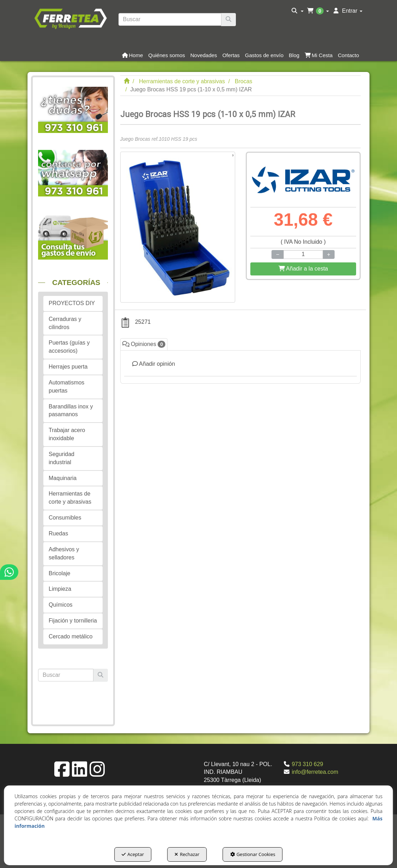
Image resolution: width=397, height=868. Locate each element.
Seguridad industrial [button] (62, 458)
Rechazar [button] (187, 854)
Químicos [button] (61, 605)
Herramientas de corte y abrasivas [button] (70, 498)
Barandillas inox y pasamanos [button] (71, 411)
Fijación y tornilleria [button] (73, 621)
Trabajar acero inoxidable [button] (67, 434)
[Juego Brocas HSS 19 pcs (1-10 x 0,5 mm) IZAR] (178, 227)
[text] (170, 19)
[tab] (241, 367)
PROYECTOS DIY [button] (72, 303)
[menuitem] (297, 11)
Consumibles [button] (65, 518)
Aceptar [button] (133, 854)
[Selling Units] (303, 254)
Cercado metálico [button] (71, 636)
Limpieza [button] (60, 589)
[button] (70, 18)
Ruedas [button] (58, 533)
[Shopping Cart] (303, 269)
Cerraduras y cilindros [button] (65, 323)
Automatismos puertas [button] (66, 387)
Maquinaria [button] (63, 478)
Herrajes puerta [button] (68, 367)
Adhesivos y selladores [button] (64, 553)
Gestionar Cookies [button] (253, 854)
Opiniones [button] (144, 344)
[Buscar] (228, 20)
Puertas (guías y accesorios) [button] (69, 347)
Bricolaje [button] (59, 573)
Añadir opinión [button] (154, 364)
